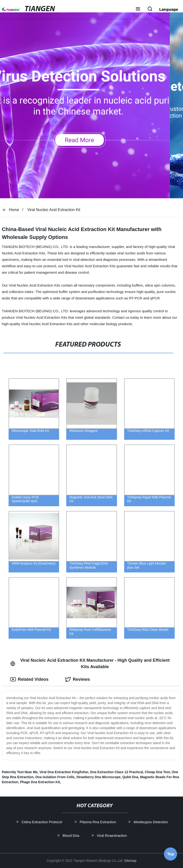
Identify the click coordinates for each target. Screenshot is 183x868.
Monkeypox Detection (156, 822)
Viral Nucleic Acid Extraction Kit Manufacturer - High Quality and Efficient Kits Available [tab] (90, 664)
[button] (138, 9)
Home (14, 210)
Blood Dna (76, 835)
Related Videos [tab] (29, 679)
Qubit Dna (130, 777)
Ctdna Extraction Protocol (47, 822)
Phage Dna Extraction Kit (40, 782)
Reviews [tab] (77, 679)
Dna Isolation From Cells (55, 777)
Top (171, 855)
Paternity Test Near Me (20, 772)
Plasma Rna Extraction (103, 822)
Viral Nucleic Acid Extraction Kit (54, 210)
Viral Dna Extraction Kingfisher (64, 772)
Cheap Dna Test (157, 772)
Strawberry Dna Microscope (98, 777)
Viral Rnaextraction (117, 835)
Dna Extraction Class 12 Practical (117, 772)
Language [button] (169, 9)
